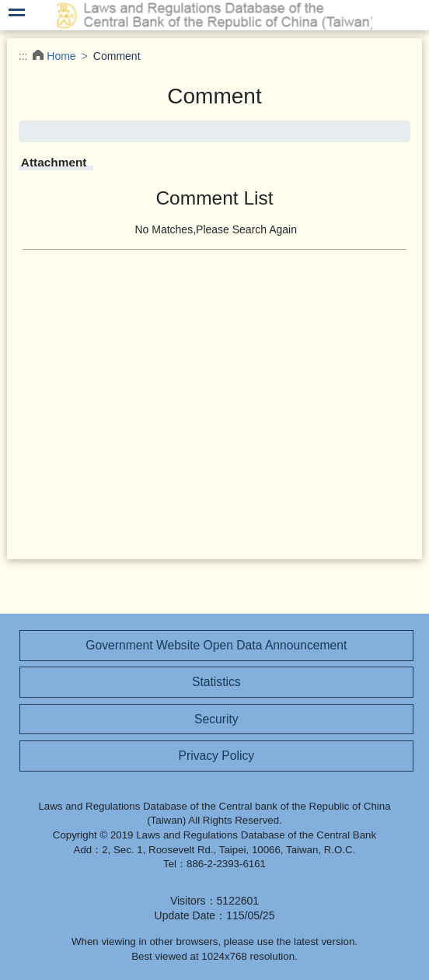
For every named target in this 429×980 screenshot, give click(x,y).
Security (216, 719)
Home (61, 56)
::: (23, 56)
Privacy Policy (217, 756)
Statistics (216, 682)
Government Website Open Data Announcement (216, 645)
